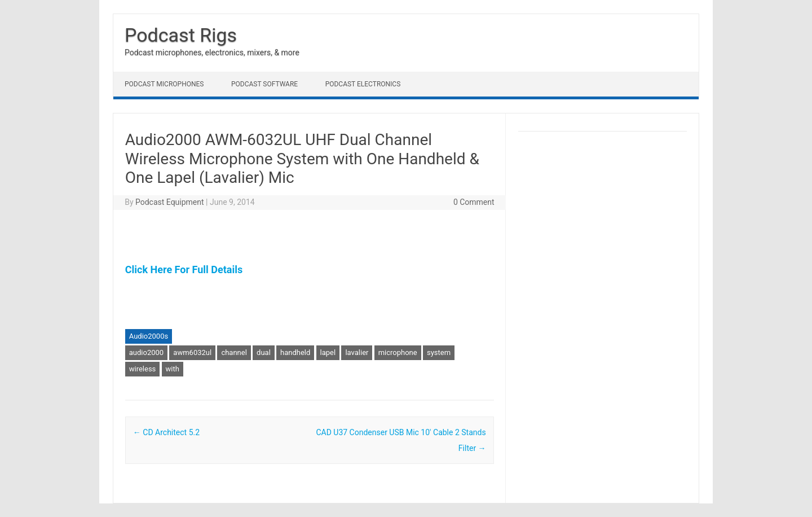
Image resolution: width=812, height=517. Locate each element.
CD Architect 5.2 (166, 432)
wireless (143, 369)
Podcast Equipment (170, 202)
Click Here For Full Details (184, 270)
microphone (398, 352)
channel (234, 352)
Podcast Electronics (363, 84)
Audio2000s (149, 336)
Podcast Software (264, 84)
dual (264, 352)
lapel (328, 352)
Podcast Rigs (181, 35)
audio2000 (146, 352)
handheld (295, 352)
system (439, 352)
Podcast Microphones (164, 84)
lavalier (357, 352)
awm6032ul (192, 352)
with (173, 369)
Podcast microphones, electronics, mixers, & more (212, 52)
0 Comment (474, 202)
